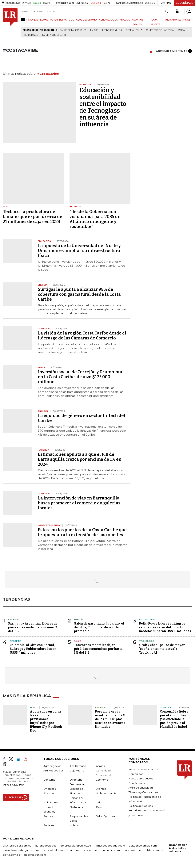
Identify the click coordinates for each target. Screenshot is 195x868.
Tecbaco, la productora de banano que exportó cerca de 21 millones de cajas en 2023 (33, 217)
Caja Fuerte (77, 770)
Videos (74, 825)
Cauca (181, 30)
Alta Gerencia (78, 766)
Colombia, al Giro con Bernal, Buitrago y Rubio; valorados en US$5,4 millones (33, 649)
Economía (102, 780)
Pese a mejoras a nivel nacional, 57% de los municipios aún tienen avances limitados (110, 719)
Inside (100, 802)
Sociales (49, 825)
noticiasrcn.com (133, 850)
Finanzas (49, 793)
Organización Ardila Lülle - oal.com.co (178, 848)
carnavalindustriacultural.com (61, 850)
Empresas (50, 789)
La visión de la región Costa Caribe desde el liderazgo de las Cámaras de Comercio (82, 336)
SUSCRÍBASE (184, 3)
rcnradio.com (111, 850)
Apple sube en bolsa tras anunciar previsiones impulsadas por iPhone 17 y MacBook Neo (46, 721)
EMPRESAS (61, 20)
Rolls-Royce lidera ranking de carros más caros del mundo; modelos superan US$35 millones (165, 627)
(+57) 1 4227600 (13, 785)
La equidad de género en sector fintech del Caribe (82, 418)
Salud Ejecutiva (105, 816)
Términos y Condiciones (143, 792)
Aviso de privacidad (141, 788)
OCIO (72, 20)
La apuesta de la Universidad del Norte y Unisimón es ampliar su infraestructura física (79, 251)
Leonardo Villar (112, 30)
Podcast (49, 816)
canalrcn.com (91, 850)
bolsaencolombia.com (143, 846)
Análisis (100, 766)
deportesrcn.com (35, 855)
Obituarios (76, 807)
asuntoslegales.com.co (17, 846)
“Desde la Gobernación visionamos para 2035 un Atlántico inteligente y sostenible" (95, 219)
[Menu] (24, 19)
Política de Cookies (141, 806)
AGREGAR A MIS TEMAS (174, 51)
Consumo (49, 780)
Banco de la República (73, 30)
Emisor (94, 30)
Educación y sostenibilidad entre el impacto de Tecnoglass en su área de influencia (103, 107)
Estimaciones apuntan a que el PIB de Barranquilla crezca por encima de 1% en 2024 (80, 459)
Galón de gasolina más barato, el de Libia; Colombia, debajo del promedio (99, 627)
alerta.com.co (12, 855)
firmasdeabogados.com (110, 846)
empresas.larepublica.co (76, 846)
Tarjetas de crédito (54, 35)
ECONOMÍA (46, 20)
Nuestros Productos (141, 778)
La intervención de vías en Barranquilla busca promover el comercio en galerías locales (79, 503)
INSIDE (187, 20)
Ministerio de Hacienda (160, 30)
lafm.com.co (155, 850)
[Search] (166, 11)
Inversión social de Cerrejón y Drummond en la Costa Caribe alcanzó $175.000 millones (81, 377)
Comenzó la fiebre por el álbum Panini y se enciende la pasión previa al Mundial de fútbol (175, 719)
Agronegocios (52, 766)
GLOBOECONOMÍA (87, 20)
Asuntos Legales (53, 770)
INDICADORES (173, 20)
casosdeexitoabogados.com (21, 850)
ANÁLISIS (125, 20)
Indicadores (51, 802)
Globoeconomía (106, 793)
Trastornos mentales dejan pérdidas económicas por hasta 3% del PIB (98, 649)
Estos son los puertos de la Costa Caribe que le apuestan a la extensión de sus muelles (82, 532)
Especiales (76, 789)
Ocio (99, 807)
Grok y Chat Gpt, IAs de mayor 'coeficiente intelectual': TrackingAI (162, 649)
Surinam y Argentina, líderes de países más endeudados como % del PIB (33, 627)
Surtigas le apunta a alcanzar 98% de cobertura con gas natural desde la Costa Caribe (79, 294)
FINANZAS (32, 20)
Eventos (101, 789)
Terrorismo (31, 35)
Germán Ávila (134, 30)
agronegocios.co (46, 846)
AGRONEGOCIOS (108, 20)
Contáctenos (137, 783)
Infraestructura (79, 802)
